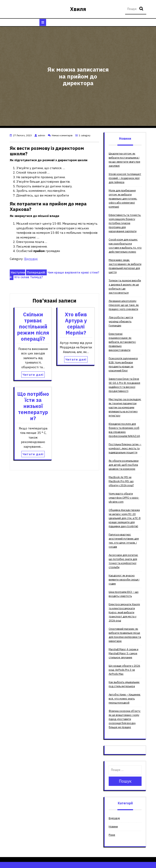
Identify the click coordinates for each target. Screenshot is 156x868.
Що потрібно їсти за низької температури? (33, 406)
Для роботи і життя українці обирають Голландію (121, 321)
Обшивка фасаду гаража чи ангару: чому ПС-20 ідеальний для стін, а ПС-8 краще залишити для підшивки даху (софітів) (125, 518)
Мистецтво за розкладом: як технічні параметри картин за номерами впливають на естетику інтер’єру (125, 407)
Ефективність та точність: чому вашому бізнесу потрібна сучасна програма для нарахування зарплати (125, 223)
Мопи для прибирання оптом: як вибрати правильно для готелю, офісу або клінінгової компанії (123, 199)
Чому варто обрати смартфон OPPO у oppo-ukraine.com (124, 498)
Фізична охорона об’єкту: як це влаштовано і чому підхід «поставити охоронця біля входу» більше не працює (125, 719)
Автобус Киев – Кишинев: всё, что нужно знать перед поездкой (125, 699)
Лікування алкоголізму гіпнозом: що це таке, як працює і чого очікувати (124, 305)
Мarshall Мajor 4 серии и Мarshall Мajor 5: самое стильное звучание (123, 653)
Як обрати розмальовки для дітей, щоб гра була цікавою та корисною (124, 465)
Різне (112, 835)
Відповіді (31, 259)
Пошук (142, 9)
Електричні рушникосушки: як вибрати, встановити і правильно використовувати (122, 342)
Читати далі (33, 375)
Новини (113, 827)
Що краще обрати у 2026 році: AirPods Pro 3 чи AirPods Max (124, 670)
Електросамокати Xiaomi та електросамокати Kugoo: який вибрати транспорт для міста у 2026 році (124, 612)
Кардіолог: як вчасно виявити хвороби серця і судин (124, 580)
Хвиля (78, 9)
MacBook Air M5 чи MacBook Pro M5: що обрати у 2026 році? (121, 481)
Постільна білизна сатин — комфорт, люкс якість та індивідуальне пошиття (125, 448)
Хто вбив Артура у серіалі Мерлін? (76, 323)
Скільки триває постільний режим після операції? (33, 327)
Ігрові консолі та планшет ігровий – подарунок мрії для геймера (125, 178)
